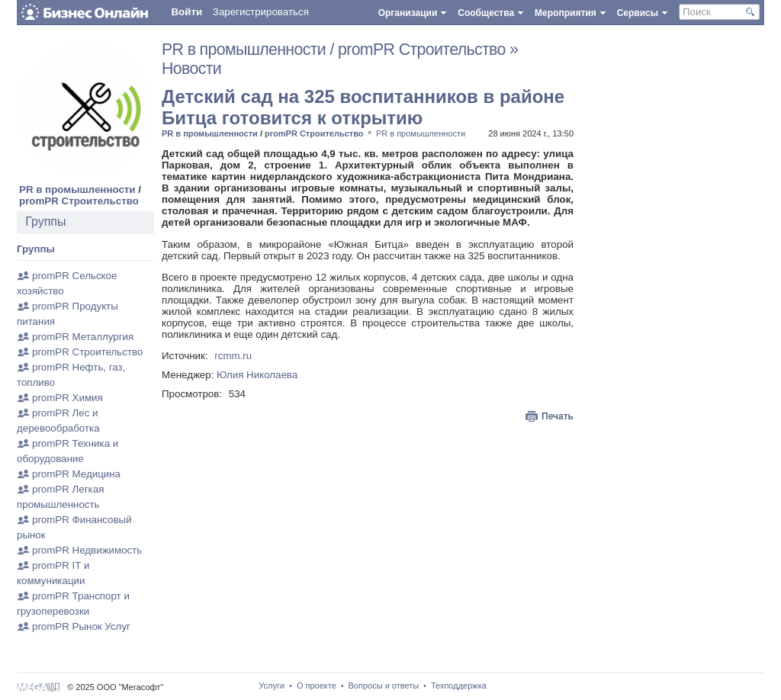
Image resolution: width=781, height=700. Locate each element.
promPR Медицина (76, 474)
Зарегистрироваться (261, 12)
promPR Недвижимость (87, 550)
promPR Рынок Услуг (81, 626)
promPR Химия (67, 398)
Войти (186, 12)
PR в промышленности (77, 189)
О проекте (317, 686)
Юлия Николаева (257, 375)
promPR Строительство (79, 201)
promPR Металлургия (83, 337)
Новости (191, 69)
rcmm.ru (233, 356)
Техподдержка (459, 686)
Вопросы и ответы (384, 686)
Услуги (272, 686)
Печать (558, 416)
